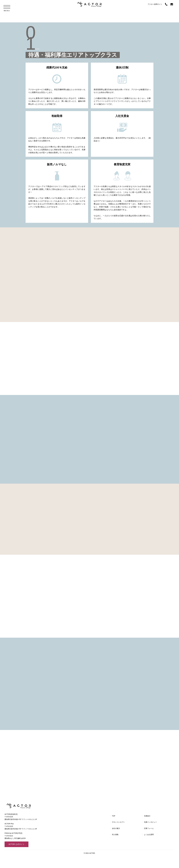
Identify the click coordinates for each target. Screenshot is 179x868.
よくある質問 (149, 846)
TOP (114, 828)
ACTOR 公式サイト (16, 856)
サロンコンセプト (118, 834)
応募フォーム (149, 840)
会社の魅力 (116, 840)
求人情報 (115, 846)
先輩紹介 (147, 828)
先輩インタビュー (150, 834)
